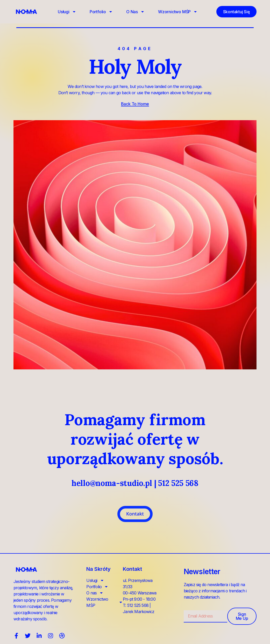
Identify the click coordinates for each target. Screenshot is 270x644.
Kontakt (135, 514)
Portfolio (101, 12)
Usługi (67, 12)
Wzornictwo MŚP (178, 12)
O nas (135, 12)
